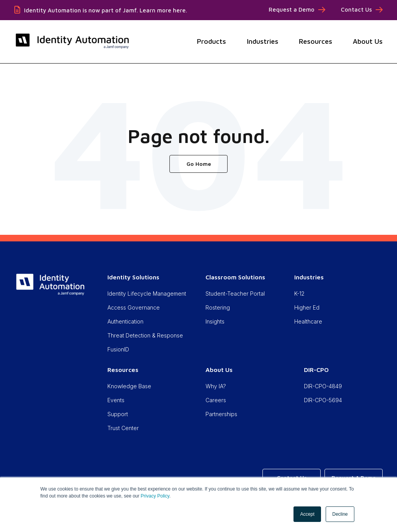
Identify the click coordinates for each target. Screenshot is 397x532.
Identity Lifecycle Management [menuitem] (147, 294)
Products (211, 41)
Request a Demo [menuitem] (292, 9)
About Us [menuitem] (219, 370)
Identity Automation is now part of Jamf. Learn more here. (106, 10)
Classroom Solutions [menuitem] (235, 277)
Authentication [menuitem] (125, 321)
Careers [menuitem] (216, 400)
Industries (263, 41)
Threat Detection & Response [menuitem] (145, 335)
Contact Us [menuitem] (356, 9)
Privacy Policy (155, 496)
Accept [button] (307, 514)
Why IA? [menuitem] (216, 386)
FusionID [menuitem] (118, 349)
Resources (316, 41)
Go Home (199, 164)
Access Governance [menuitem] (134, 307)
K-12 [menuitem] (299, 294)
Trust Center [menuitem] (123, 428)
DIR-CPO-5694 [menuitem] (323, 400)
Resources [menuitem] (123, 370)
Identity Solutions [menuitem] (133, 277)
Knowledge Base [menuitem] (129, 386)
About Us (368, 41)
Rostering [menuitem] (218, 307)
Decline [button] (340, 514)
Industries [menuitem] (309, 277)
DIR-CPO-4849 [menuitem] (323, 386)
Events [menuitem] (116, 400)
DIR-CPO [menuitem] (316, 370)
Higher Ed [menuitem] (307, 307)
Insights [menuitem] (215, 321)
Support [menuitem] (118, 414)
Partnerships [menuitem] (221, 414)
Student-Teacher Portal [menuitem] (235, 294)
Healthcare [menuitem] (308, 321)
